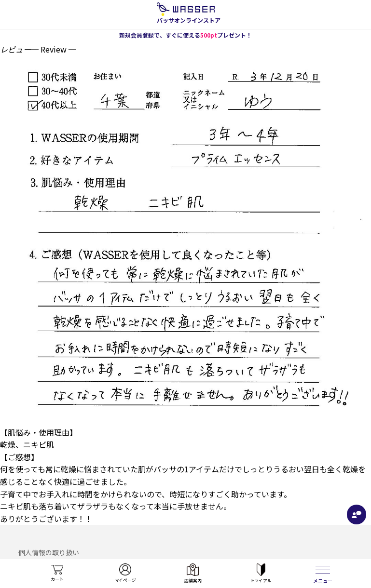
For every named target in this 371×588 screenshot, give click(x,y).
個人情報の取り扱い (49, 552)
